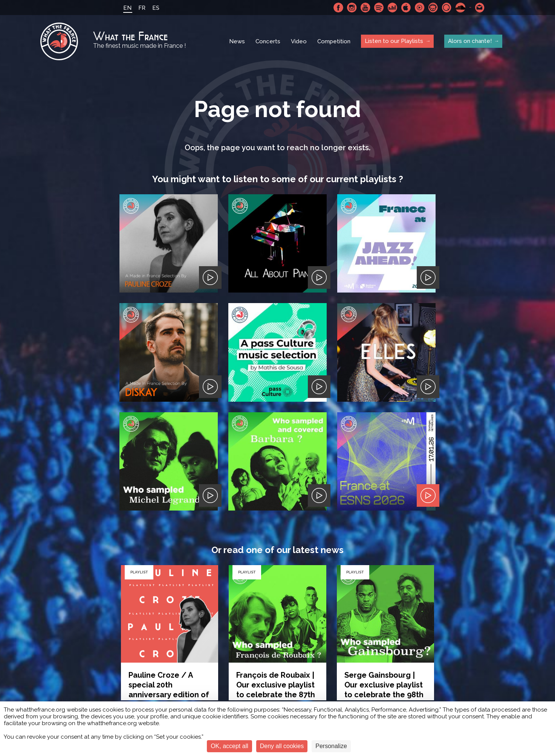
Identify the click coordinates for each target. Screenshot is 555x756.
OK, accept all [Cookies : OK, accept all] (229, 746)
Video (299, 41)
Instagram (352, 8)
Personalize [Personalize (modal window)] (331, 746)
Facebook (338, 8)
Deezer (393, 8)
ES (156, 8)
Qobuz (447, 8)
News (237, 41)
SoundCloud (460, 8)
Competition (334, 41)
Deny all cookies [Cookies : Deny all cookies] (282, 746)
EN (127, 8)
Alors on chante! (470, 41)
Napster (433, 8)
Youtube (365, 8)
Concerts (268, 41)
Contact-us (480, 8)
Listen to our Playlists (394, 41)
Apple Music (406, 8)
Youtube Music (420, 8)
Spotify (379, 8)
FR (142, 8)
